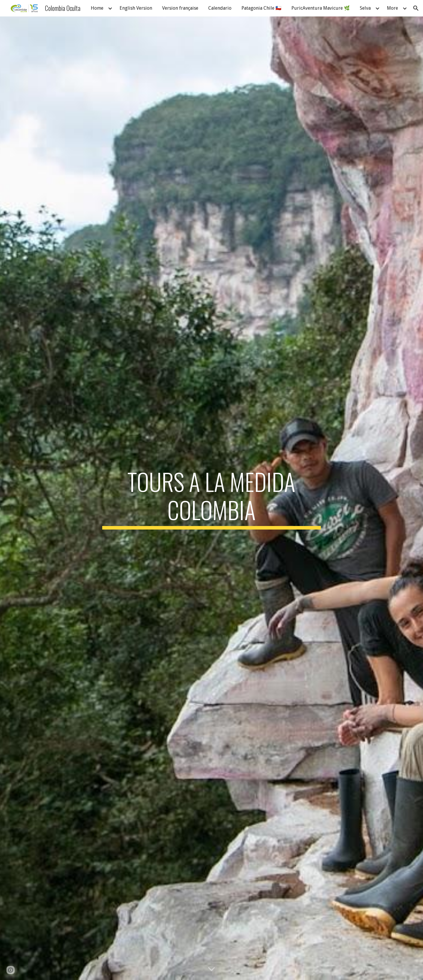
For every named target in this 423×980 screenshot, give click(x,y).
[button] (416, 8)
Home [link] (97, 8)
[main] (211, 498)
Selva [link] (365, 8)
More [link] (392, 8)
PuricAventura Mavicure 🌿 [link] (321, 8)
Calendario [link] (220, 8)
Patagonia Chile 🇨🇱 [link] (261, 8)
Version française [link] (180, 8)
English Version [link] (136, 8)
